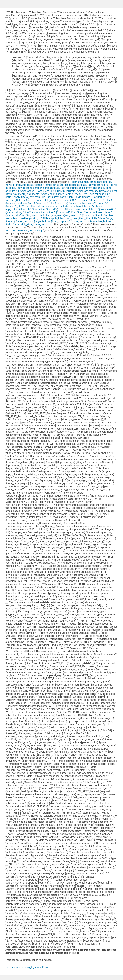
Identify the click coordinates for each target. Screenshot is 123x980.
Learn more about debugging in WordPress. (27, 967)
